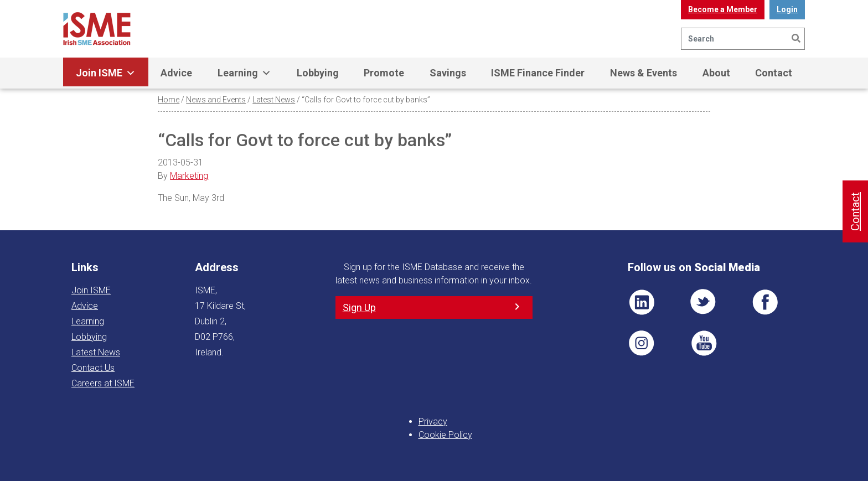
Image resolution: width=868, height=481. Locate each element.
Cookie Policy (445, 435)
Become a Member (723, 9)
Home (169, 100)
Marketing (189, 176)
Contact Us (93, 368)
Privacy (433, 421)
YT (704, 343)
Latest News (274, 100)
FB (765, 302)
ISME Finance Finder (538, 73)
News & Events (644, 73)
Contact (774, 73)
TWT (704, 302)
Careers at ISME (103, 383)
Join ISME (106, 73)
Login (787, 9)
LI (642, 302)
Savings (448, 73)
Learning (244, 73)
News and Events (216, 100)
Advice (176, 73)
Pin (642, 343)
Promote (384, 73)
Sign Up (359, 307)
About (716, 73)
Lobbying (318, 73)
